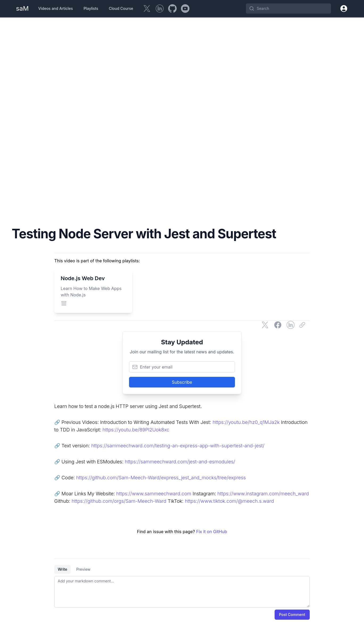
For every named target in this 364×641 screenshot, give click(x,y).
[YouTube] (185, 9)
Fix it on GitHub (212, 532)
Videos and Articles (56, 8)
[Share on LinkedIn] (291, 325)
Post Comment (292, 615)
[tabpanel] (182, 592)
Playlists (91, 8)
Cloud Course (121, 8)
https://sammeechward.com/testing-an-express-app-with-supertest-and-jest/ (178, 446)
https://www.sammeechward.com (154, 494)
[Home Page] (22, 9)
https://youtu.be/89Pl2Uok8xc (136, 430)
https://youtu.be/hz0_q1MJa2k (246, 422)
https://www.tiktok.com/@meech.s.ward (229, 501)
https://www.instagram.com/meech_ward (263, 494)
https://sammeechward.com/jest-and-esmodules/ (180, 462)
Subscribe (182, 382)
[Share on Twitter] (265, 325)
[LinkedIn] (160, 9)
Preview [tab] (83, 569)
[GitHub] (172, 9)
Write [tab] (62, 569)
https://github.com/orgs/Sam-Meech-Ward (119, 501)
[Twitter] (147, 9)
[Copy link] (303, 325)
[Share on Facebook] (278, 325)
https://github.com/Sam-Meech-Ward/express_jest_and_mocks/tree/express (161, 478)
